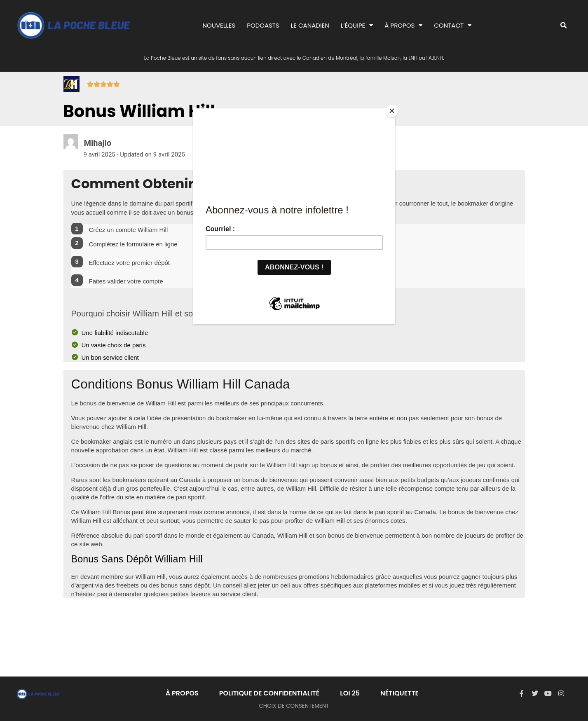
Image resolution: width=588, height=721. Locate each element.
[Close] (393, 110)
